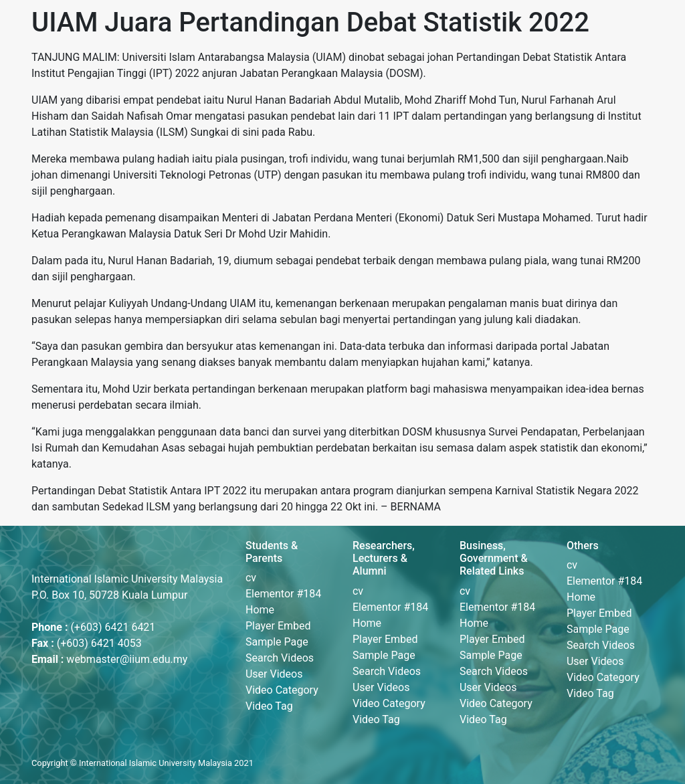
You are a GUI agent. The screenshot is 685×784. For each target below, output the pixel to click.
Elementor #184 (283, 594)
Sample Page (277, 642)
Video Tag (269, 706)
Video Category (282, 690)
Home (260, 610)
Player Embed (278, 626)
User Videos (274, 674)
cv (251, 578)
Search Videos (280, 658)
